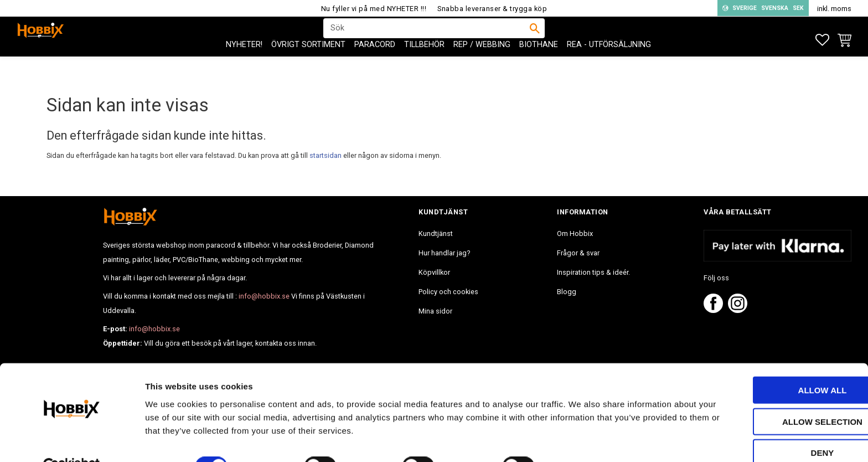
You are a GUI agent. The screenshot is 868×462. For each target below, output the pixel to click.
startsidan (325, 155)
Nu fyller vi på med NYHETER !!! (374, 9)
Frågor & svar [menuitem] (578, 253)
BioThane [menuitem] (539, 67)
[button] (822, 40)
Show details (581, 440)
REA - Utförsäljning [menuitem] (609, 67)
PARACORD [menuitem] (375, 67)
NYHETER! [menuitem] (244, 67)
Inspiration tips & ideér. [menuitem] (593, 272)
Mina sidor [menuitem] (435, 311)
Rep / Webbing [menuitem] (482, 67)
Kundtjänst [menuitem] (436, 233)
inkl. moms (834, 9)
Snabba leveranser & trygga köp (492, 9)
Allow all (776, 364)
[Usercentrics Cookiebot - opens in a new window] (72, 440)
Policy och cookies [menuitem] (448, 292)
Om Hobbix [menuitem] (575, 233)
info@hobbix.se (264, 296)
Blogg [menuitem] (567, 292)
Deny (776, 427)
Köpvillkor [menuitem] (434, 272)
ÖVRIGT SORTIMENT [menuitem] (308, 67)
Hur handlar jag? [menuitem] (444, 253)
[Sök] (535, 39)
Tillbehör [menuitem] (424, 67)
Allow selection (776, 396)
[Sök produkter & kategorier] (427, 39)
